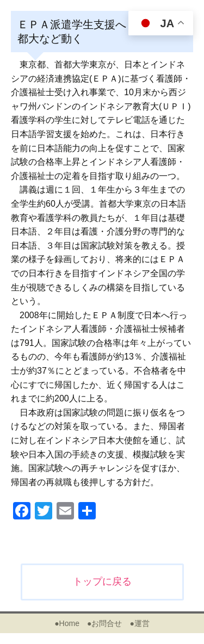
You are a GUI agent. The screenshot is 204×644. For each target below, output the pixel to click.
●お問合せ (104, 623)
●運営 (139, 623)
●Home (67, 623)
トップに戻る (102, 581)
